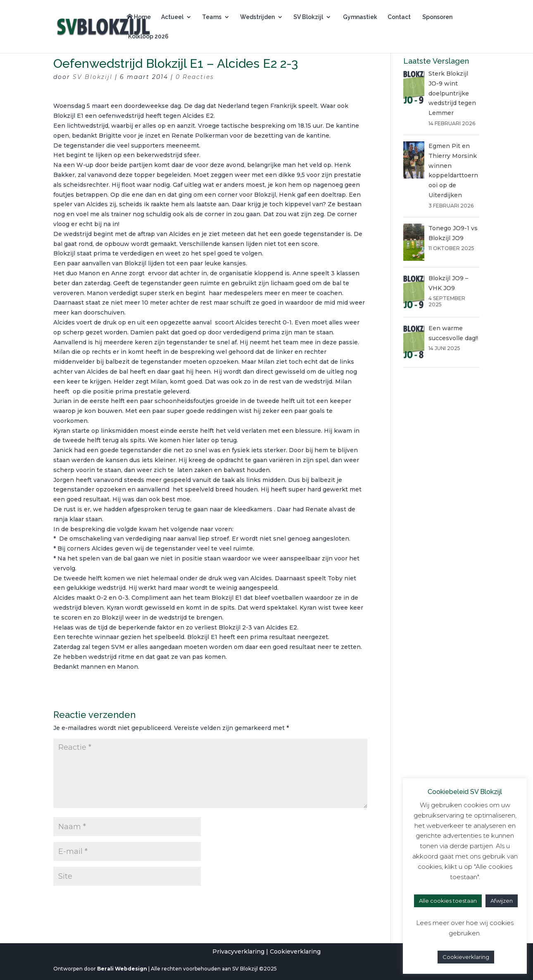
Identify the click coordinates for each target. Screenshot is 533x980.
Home (139, 17)
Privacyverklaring (238, 951)
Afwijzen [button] (502, 901)
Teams (212, 17)
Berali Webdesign (122, 969)
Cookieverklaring (295, 951)
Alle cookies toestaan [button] (448, 901)
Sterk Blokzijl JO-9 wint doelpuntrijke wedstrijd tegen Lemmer (452, 93)
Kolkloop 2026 (148, 37)
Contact (399, 17)
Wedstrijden (257, 17)
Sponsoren (437, 17)
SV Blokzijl (308, 17)
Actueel (172, 17)
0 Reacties (195, 77)
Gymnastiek (359, 17)
